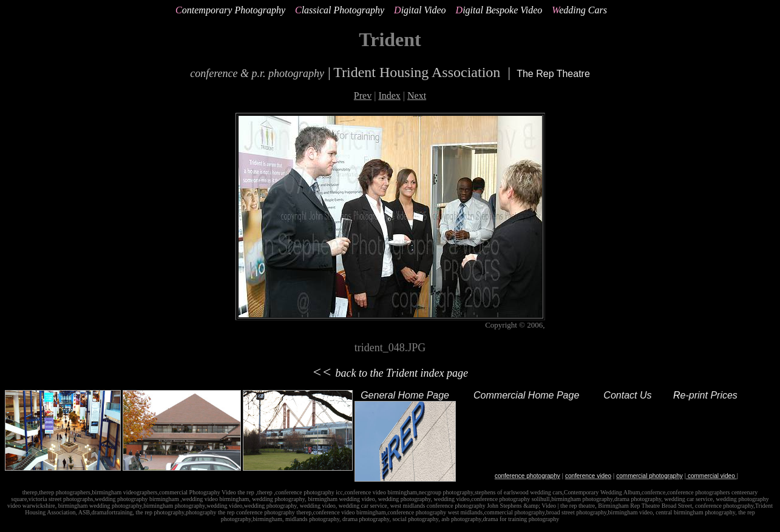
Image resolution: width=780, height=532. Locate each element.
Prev (363, 96)
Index (389, 96)
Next (417, 96)
